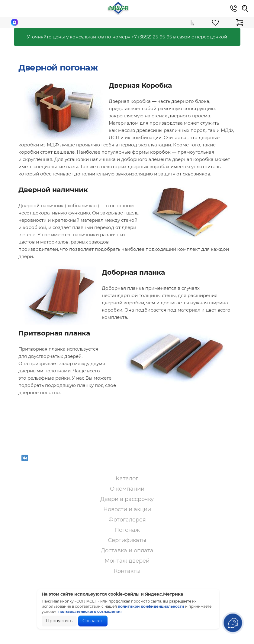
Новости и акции (127, 509)
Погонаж (127, 530)
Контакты (127, 571)
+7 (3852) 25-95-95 (152, 37)
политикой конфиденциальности (151, 606)
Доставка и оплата (127, 551)
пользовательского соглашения (90, 611)
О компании (127, 489)
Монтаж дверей (127, 561)
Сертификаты (127, 540)
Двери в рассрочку (127, 499)
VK (25, 462)
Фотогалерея (127, 520)
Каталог (127, 479)
